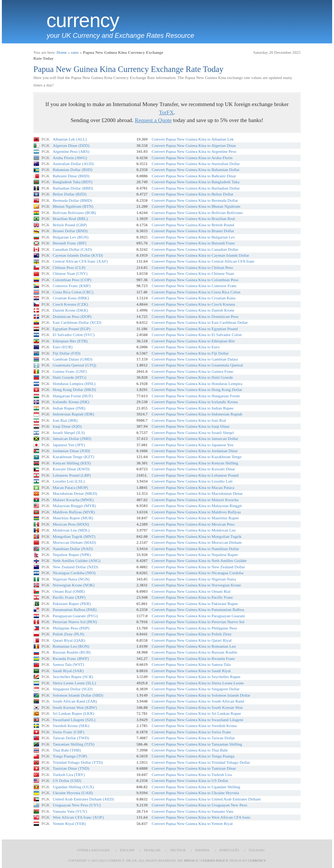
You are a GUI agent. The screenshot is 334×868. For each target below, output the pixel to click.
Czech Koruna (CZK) (70, 304)
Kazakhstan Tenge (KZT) (73, 457)
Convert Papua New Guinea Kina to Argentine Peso (194, 151)
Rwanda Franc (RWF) (71, 658)
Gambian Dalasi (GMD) (73, 359)
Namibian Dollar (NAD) (73, 549)
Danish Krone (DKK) (70, 310)
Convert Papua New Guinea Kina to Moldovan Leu (194, 530)
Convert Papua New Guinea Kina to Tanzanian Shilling (197, 744)
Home (62, 52)
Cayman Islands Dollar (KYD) (78, 255)
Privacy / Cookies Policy (206, 861)
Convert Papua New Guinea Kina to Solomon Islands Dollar (201, 695)
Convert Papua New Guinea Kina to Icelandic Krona (195, 402)
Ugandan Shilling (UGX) (73, 787)
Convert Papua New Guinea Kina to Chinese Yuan (193, 273)
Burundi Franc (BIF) (70, 243)
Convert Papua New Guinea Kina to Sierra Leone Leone (198, 683)
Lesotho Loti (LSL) (69, 481)
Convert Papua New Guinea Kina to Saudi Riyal (191, 671)
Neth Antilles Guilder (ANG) (77, 560)
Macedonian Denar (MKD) (75, 493)
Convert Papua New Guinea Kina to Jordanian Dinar (195, 451)
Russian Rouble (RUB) (72, 652)
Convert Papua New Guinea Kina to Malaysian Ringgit (197, 506)
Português (229, 850)
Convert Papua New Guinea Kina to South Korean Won (197, 707)
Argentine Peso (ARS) (71, 151)
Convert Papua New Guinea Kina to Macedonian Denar (197, 493)
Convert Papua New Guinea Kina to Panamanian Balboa (198, 609)
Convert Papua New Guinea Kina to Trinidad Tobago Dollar (201, 762)
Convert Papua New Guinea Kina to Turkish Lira (192, 775)
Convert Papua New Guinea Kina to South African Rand (198, 701)
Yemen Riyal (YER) (69, 823)
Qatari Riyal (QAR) (69, 640)
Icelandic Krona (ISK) (71, 402)
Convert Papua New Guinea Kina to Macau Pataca (193, 487)
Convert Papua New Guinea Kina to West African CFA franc (201, 817)
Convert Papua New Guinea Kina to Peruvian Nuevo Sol (198, 622)
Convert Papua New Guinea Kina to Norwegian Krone (196, 585)
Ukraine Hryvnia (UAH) (73, 793)
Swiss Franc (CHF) (68, 732)
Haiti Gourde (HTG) (69, 377)
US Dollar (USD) (67, 780)
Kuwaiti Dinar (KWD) (71, 469)
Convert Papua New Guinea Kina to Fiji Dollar (190, 353)
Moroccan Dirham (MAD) (74, 542)
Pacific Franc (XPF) (69, 597)
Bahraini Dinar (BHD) (71, 176)
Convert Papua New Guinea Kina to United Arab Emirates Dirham (206, 799)
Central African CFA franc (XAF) (80, 261)
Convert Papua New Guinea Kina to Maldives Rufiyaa (196, 512)
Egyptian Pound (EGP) (71, 329)
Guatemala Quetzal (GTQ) (74, 365)
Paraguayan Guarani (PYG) (75, 616)
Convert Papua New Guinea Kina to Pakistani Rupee (195, 604)
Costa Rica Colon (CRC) (73, 292)
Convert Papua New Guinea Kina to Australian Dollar (196, 164)
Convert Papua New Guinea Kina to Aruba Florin (192, 158)
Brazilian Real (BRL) (70, 218)
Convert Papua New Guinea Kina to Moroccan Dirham (197, 542)
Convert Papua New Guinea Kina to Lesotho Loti (192, 481)
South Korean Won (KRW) (75, 707)
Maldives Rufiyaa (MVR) (74, 512)
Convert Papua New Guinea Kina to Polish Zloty (192, 634)
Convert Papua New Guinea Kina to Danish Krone (193, 310)
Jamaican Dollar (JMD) (72, 438)
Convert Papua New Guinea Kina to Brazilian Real (194, 218)
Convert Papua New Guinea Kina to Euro (186, 347)
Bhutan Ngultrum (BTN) (73, 206)
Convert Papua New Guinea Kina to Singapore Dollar (196, 689)
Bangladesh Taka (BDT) (73, 182)
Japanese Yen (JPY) (69, 445)
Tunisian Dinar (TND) (71, 768)
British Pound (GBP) (70, 225)
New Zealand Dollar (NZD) (75, 567)
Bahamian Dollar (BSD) (73, 170)
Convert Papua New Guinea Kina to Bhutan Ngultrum (196, 206)
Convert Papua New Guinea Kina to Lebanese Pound (195, 475)
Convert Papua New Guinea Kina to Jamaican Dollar (195, 438)
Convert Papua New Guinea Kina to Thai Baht (190, 750)
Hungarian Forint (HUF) (73, 396)
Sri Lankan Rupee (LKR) (73, 713)
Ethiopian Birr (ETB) (70, 341)
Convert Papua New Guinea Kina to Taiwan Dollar (193, 738)
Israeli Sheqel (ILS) (69, 433)
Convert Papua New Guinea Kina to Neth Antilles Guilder (199, 560)
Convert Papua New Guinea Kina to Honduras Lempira (197, 384)
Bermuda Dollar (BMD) (72, 200)
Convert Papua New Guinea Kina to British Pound (193, 225)
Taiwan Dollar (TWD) (71, 738)
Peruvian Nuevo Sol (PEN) (75, 622)
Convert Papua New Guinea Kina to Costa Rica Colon (196, 292)
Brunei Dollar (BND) (70, 231)
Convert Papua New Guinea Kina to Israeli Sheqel (193, 433)
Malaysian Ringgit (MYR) (74, 506)
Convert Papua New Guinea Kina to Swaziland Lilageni (198, 720)
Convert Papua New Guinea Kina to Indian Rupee (193, 408)
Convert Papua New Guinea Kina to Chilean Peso (192, 267)
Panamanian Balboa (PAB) (75, 609)
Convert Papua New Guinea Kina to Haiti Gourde (192, 377)
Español (203, 850)
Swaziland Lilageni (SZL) (74, 720)
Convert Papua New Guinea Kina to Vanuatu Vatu (193, 811)
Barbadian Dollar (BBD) (73, 188)
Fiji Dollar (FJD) (67, 353)
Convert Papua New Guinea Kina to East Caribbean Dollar (200, 322)
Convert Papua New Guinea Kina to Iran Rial (189, 420)
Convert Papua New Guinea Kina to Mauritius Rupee (195, 518)
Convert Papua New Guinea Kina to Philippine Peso (194, 628)
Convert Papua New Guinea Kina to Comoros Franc (194, 286)
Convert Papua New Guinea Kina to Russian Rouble (195, 652)
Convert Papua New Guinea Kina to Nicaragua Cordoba (198, 573)
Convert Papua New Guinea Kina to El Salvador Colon (197, 335)
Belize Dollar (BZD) (70, 194)
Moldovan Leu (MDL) (71, 530)
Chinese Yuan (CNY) (70, 273)
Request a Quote (153, 120)
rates (75, 52)
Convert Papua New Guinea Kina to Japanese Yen (193, 445)
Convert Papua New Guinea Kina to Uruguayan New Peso (199, 805)
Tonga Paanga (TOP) (70, 756)
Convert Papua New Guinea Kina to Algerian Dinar (194, 145)
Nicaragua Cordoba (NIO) (74, 573)
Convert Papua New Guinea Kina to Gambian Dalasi (195, 359)
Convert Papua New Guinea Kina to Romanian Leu (194, 646)
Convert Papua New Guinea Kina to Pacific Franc (193, 597)
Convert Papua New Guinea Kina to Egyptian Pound (195, 329)
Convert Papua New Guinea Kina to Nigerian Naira (194, 579)
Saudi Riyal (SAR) (68, 671)
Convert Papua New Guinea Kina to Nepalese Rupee (195, 555)
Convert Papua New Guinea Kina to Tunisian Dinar (194, 768)
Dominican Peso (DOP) (72, 316)
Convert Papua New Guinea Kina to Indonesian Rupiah (197, 414)
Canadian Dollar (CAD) (72, 249)
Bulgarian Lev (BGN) (71, 237)
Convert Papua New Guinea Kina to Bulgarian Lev (194, 237)
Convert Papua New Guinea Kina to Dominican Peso (195, 316)
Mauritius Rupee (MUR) (73, 518)
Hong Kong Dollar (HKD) (74, 389)
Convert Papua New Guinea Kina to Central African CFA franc (203, 261)
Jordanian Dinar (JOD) (71, 451)
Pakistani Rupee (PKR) (72, 604)
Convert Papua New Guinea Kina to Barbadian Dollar (196, 188)
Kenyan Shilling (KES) (72, 463)
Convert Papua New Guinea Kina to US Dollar (190, 780)
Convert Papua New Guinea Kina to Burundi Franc (194, 243)
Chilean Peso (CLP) (69, 267)
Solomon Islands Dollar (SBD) (78, 695)
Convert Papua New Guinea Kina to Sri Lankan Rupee (197, 713)
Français (152, 850)
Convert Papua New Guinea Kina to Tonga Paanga (193, 756)
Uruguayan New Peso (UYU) (77, 805)
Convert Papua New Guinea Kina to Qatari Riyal (192, 640)
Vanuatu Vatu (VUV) (70, 811)
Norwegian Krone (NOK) (74, 585)
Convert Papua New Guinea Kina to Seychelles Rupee (196, 677)
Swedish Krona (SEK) (71, 726)
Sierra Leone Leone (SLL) (74, 683)
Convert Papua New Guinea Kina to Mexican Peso (193, 524)
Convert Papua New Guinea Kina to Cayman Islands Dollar (201, 255)
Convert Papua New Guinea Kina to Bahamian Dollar (196, 170)
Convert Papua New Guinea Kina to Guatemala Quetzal (197, 365)
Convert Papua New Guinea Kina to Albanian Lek (193, 139)
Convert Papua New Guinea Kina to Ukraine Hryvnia (196, 793)
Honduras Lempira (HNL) (74, 384)
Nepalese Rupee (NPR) (72, 555)
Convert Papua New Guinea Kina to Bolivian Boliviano (197, 213)
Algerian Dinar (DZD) (71, 145)
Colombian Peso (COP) (72, 280)
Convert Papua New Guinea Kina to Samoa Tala (191, 664)
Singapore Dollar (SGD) (73, 689)
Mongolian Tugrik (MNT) (74, 536)
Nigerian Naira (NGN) (71, 579)
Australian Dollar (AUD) (73, 164)
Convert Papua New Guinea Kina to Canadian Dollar (195, 249)
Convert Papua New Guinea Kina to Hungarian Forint (196, 396)
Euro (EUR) (63, 347)
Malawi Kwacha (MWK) (73, 500)
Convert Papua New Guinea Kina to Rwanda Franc (194, 658)
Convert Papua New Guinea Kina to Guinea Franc (193, 371)
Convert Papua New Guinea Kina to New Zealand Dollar (198, 567)
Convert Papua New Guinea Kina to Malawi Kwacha (195, 500)
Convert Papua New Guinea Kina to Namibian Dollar (196, 549)
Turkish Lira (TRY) (69, 775)
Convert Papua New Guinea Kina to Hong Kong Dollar (197, 389)
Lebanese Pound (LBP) (72, 475)
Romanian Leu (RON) (71, 646)
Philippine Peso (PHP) (71, 628)
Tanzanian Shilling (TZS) (73, 744)
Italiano (256, 850)
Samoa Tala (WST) (68, 664)
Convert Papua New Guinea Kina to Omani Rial (191, 591)
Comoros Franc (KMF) (72, 286)
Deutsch (178, 850)
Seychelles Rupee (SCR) (73, 677)
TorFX (166, 112)
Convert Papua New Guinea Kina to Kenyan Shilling (195, 463)
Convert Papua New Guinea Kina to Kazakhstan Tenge (197, 457)
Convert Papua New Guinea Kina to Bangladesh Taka (196, 182)
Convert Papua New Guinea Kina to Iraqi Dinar (191, 426)
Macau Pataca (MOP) (70, 487)
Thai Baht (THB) (67, 750)
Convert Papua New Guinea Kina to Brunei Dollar (193, 231)
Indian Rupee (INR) (69, 408)
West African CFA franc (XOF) (78, 817)
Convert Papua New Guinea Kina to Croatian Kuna (194, 298)
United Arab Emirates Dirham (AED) (83, 799)
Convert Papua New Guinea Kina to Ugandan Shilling (196, 787)
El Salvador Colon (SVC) (74, 335)
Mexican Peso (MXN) (71, 524)
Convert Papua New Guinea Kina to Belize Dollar (193, 194)
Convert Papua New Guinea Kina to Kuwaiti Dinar (194, 469)
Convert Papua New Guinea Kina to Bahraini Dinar (194, 176)
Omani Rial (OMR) (69, 591)
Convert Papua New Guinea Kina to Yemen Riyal (192, 823)
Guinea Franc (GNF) (70, 371)
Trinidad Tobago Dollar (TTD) (78, 762)
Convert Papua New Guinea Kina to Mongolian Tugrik (197, 536)
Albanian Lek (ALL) (70, 139)
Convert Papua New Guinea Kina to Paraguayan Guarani (198, 616)
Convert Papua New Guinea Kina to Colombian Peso (195, 280)
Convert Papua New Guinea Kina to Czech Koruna (194, 304)
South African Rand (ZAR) (75, 701)
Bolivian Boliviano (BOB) (74, 213)
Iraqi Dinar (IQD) (67, 426)
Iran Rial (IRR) (65, 420)
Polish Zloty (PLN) (68, 634)
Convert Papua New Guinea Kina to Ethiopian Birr (194, 341)
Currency (83, 20)
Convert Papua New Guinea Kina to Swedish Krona (194, 726)
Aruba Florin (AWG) (70, 158)
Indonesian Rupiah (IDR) (73, 414)
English (127, 850)
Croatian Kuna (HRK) (71, 298)
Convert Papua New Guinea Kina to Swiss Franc (192, 732)
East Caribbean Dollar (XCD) (77, 322)
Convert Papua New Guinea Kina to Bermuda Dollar (195, 200)
